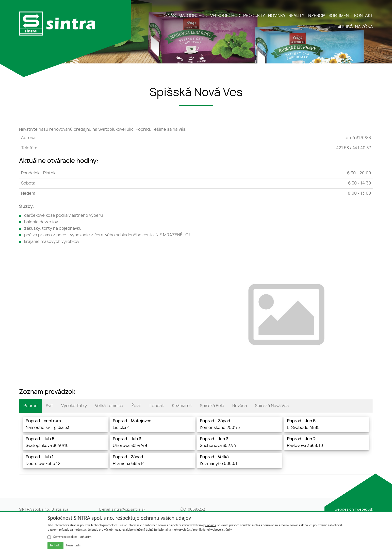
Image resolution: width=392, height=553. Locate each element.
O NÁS (170, 16)
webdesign (344, 510)
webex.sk (365, 510)
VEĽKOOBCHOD (225, 16)
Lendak (157, 406)
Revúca (240, 406)
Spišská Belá (212, 406)
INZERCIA (316, 16)
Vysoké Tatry (74, 406)
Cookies (210, 525)
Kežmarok (182, 406)
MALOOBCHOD (193, 16)
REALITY (296, 16)
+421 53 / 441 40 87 (352, 148)
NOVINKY (277, 16)
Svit (49, 406)
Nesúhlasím (74, 545)
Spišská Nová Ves (272, 406)
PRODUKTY (254, 16)
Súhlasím (55, 545)
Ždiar (136, 406)
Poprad (30, 406)
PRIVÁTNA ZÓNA (356, 27)
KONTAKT (364, 16)
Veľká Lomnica (109, 406)
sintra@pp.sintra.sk (128, 510)
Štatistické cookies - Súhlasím (69, 537)
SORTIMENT (340, 16)
